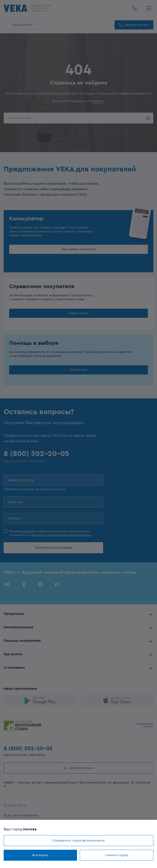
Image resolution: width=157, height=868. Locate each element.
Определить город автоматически (78, 841)
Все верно (40, 855)
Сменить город (117, 855)
